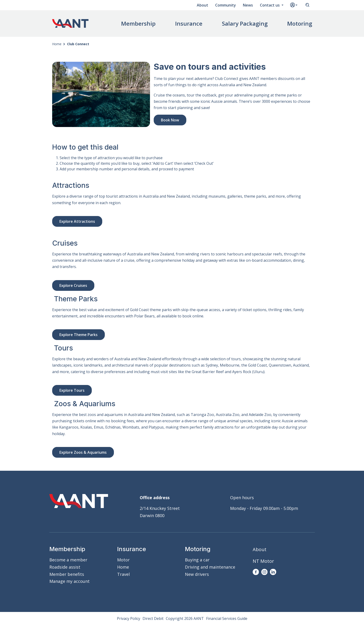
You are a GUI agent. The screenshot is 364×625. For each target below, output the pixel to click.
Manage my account (70, 581)
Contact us (270, 5)
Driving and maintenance (210, 567)
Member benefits (67, 574)
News (248, 5)
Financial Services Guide (227, 618)
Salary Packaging (245, 23)
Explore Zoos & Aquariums (83, 452)
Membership (138, 23)
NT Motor (263, 561)
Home (57, 44)
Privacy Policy (129, 618)
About (202, 5)
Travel (123, 574)
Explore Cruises (73, 285)
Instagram (264, 572)
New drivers (197, 574)
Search (307, 5)
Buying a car (197, 560)
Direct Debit (153, 618)
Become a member (68, 560)
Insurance (189, 23)
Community (226, 5)
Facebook (256, 572)
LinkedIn (273, 572)
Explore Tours (72, 390)
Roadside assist (65, 567)
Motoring (300, 23)
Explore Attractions (77, 221)
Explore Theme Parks (78, 335)
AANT (70, 24)
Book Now (170, 120)
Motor (123, 560)
